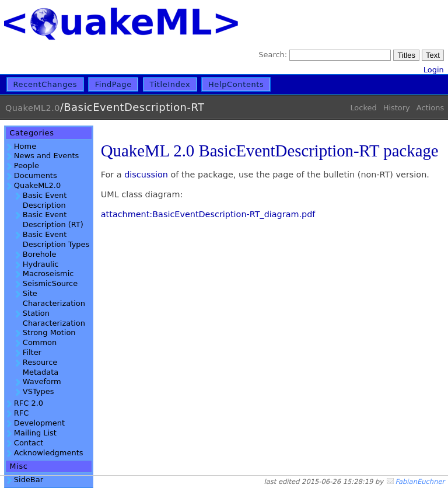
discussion (146, 175)
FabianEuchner (420, 482)
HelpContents (236, 84)
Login (434, 70)
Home (25, 146)
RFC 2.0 (29, 403)
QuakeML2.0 (33, 108)
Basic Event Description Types (56, 239)
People (27, 165)
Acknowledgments (49, 453)
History (397, 108)
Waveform (42, 381)
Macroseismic (48, 273)
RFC (22, 413)
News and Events (46, 156)
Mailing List (35, 433)
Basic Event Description (45, 200)
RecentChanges (45, 84)
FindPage (113, 84)
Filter (32, 352)
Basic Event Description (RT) (53, 219)
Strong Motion (49, 332)
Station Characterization (54, 318)
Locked (363, 108)
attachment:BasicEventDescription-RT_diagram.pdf (208, 214)
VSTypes (38, 391)
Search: (273, 55)
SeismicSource (50, 283)
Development (39, 423)
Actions (430, 108)
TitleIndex (170, 84)
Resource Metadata (41, 367)
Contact (29, 443)
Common (40, 342)
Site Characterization (54, 298)
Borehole (40, 254)
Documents (36, 175)
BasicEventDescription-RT (134, 107)
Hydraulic (41, 264)
